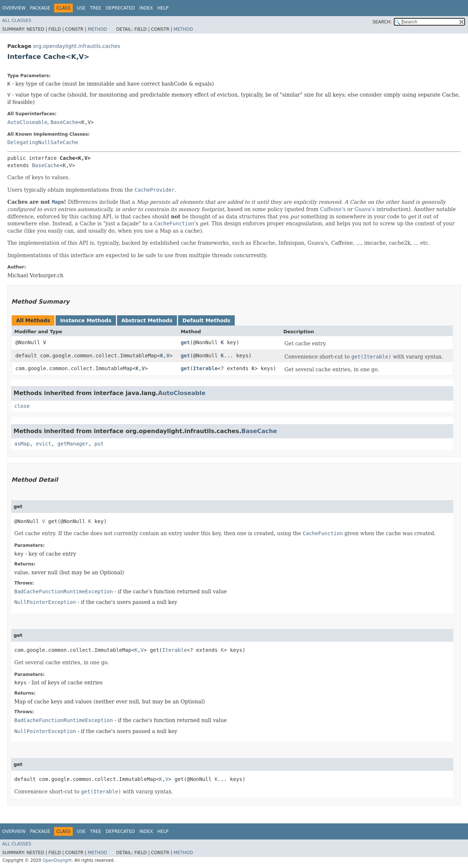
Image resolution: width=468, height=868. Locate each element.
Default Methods (206, 320)
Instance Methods (86, 320)
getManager (73, 444)
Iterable (205, 368)
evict (44, 444)
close (22, 406)
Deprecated (120, 8)
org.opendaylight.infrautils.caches (76, 46)
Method (97, 29)
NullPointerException (45, 602)
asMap (22, 444)
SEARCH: (382, 22)
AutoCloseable (27, 122)
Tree (96, 8)
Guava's (365, 209)
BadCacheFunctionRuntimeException (64, 591)
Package (40, 8)
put (99, 444)
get (185, 342)
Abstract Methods (147, 320)
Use (81, 8)
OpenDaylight (57, 860)
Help (163, 8)
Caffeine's (333, 209)
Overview (14, 8)
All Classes (17, 20)
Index (146, 8)
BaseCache (64, 122)
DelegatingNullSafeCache (43, 142)
